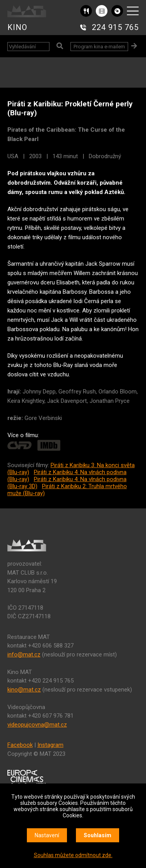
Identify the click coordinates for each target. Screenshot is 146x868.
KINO (17, 27)
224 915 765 (115, 27)
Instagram (50, 745)
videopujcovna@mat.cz (37, 725)
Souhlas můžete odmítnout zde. (73, 855)
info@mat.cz (24, 655)
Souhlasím (98, 835)
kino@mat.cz (24, 690)
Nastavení (47, 835)
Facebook (20, 745)
